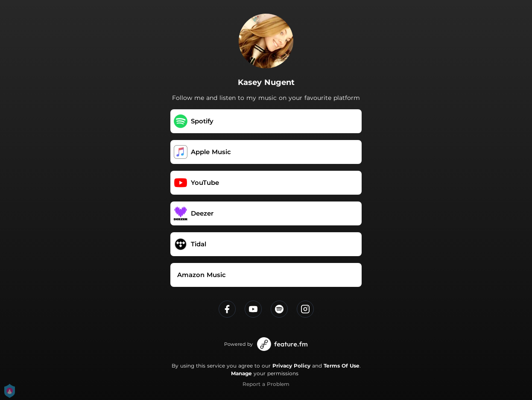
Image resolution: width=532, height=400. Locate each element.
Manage (241, 373)
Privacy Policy (291, 366)
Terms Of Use (342, 366)
